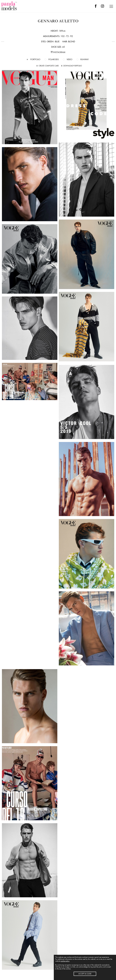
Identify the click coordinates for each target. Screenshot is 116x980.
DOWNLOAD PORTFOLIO (73, 66)
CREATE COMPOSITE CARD (49, 66)
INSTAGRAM (58, 52)
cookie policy (65, 961)
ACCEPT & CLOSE (85, 974)
